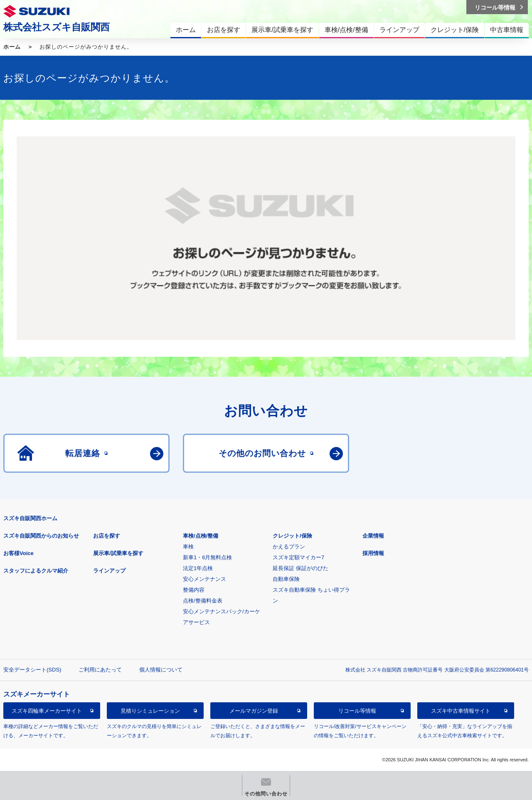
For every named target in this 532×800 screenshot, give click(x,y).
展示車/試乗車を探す (118, 553)
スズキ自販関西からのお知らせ (41, 536)
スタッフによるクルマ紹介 (36, 571)
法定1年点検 (198, 568)
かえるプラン (289, 547)
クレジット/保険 (292, 536)
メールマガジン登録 (254, 711)
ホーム (12, 47)
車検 (188, 547)
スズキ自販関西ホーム (30, 518)
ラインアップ (109, 571)
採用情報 (373, 553)
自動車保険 (286, 579)
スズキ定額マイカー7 (298, 557)
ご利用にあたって (100, 670)
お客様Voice (18, 553)
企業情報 (373, 536)
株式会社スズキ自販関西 (57, 27)
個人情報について (161, 670)
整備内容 (194, 590)
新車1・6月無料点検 (207, 557)
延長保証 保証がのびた (300, 568)
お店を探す (107, 536)
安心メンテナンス (204, 579)
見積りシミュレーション (150, 711)
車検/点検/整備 (201, 536)
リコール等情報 (357, 711)
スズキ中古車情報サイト (461, 711)
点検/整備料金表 (203, 601)
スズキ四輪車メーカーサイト (47, 711)
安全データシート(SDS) (32, 670)
